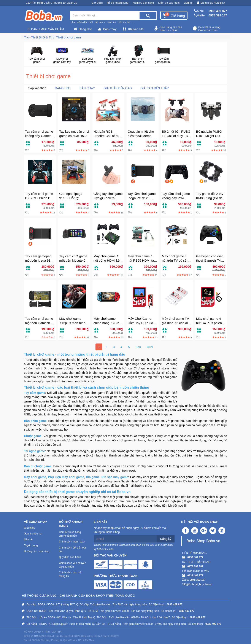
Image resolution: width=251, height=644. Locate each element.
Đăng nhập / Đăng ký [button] (211, 3)
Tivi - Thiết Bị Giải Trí (38, 37)
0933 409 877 (218, 11)
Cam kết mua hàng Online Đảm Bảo (206, 29)
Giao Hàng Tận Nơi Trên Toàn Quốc (168, 29)
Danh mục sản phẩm (46, 29)
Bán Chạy (107, 29)
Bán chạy (87, 88)
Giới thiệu (97, 3)
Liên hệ (188, 3)
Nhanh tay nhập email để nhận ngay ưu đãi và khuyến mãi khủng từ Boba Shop (130, 530)
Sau (138, 347)
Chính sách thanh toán (72, 542)
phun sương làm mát (82, 22)
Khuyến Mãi (133, 29)
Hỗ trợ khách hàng (118, 3)
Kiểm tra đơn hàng (143, 3)
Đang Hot (83, 29)
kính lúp (112, 22)
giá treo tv (100, 22)
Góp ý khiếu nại (33, 534)
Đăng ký (166, 539)
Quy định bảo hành (70, 557)
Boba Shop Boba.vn (203, 541)
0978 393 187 (218, 15)
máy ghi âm (124, 22)
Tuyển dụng (31, 545)
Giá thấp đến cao (118, 88)
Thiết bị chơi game (69, 37)
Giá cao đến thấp (155, 88)
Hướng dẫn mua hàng (37, 551)
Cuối (150, 347)
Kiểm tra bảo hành (169, 3)
